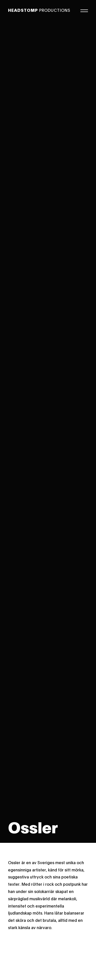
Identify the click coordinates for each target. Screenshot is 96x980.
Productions (39, 10)
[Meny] (84, 10)
